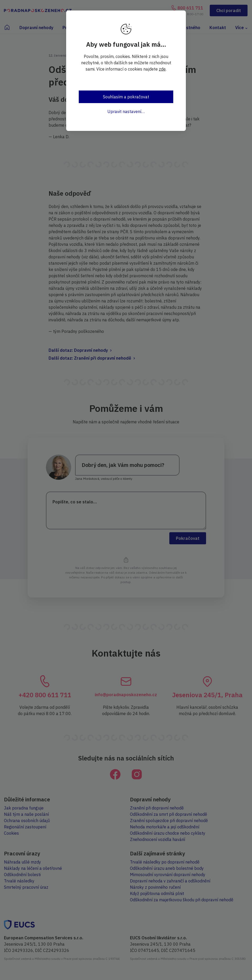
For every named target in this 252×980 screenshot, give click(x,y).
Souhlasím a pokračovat (126, 97)
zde (162, 69)
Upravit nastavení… (126, 111)
